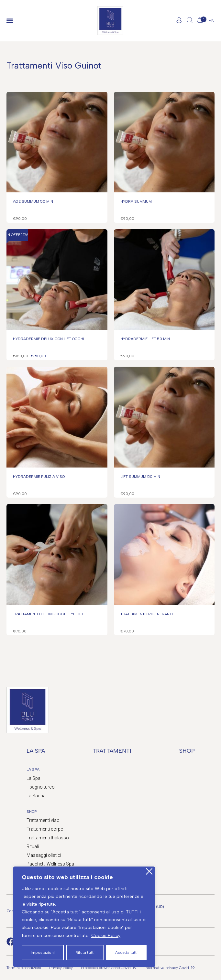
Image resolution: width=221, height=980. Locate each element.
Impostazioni (43, 953)
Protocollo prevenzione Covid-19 (109, 968)
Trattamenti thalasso (48, 838)
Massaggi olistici (44, 855)
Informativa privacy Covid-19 (170, 968)
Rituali (33, 846)
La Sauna (36, 796)
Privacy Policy (61, 968)
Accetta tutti (126, 953)
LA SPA (36, 751)
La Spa (33, 778)
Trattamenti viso (43, 820)
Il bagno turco (41, 787)
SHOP (187, 751)
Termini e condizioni (24, 968)
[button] (10, 21)
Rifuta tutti (85, 953)
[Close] (149, 872)
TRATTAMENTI (112, 751)
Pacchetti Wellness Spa (50, 864)
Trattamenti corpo (45, 829)
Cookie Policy (106, 936)
